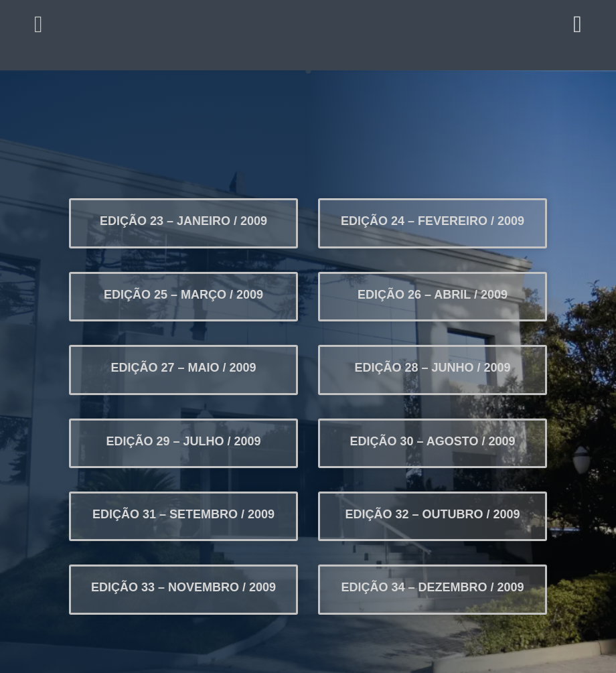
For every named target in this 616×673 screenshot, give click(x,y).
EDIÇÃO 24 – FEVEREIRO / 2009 (433, 221)
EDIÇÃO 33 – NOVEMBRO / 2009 (183, 587)
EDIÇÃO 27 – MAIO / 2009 (183, 368)
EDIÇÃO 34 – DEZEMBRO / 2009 (433, 587)
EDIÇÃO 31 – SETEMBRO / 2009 (183, 514)
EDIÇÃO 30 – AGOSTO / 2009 (432, 441)
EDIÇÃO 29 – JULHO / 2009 (183, 441)
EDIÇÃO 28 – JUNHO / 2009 (432, 368)
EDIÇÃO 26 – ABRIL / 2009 (433, 295)
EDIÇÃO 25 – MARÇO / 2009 (183, 295)
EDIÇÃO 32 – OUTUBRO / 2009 (433, 514)
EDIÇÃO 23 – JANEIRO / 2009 (183, 221)
